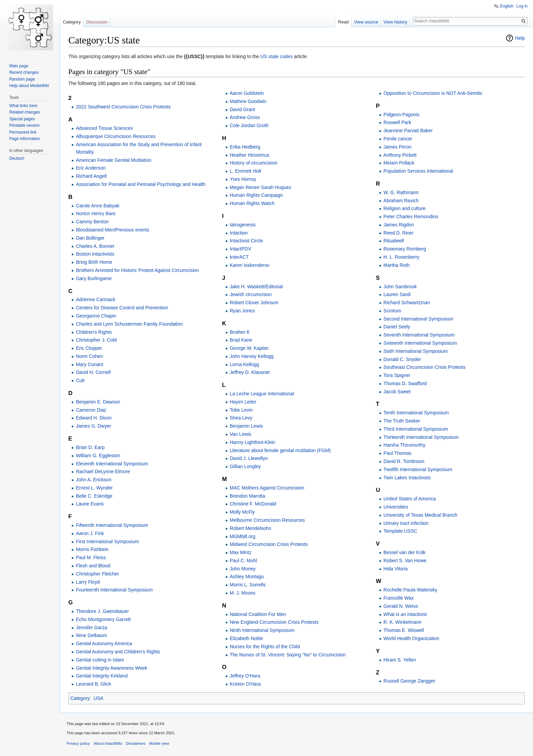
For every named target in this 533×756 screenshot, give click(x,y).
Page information (25, 139)
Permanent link (23, 132)
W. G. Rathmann (401, 192)
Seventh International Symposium (419, 335)
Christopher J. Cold (96, 340)
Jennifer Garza (91, 628)
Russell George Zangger (409, 681)
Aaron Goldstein (247, 93)
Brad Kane (241, 340)
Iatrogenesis (243, 225)
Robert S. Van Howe (405, 561)
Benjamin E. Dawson (98, 402)
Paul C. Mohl (243, 561)
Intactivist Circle (246, 241)
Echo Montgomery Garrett (103, 619)
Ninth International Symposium (262, 630)
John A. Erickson (93, 480)
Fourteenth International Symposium (114, 590)
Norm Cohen (89, 356)
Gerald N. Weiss (401, 606)
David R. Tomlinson (404, 461)
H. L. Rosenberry (401, 257)
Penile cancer (398, 139)
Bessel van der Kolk (405, 552)
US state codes (277, 56)
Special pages (22, 119)
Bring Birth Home (94, 262)
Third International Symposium (416, 429)
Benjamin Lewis (246, 426)
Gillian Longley (245, 466)
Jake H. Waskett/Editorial (256, 287)
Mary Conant (89, 364)
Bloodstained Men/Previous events (113, 230)
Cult (80, 380)
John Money (243, 569)
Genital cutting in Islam (100, 660)
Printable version (24, 125)
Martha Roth (397, 265)
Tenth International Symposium (416, 413)
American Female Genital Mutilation (114, 160)
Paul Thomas (397, 453)
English (507, 6)
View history (395, 22)
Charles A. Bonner (95, 246)
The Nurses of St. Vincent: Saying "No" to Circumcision (288, 655)
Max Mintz (241, 552)
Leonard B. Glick (93, 684)
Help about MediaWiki (29, 86)
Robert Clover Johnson (254, 303)
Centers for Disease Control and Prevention (122, 308)
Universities (396, 507)
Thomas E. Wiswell (404, 630)
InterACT (239, 257)
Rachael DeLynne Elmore (103, 471)
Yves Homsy (243, 179)
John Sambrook (400, 287)
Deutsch (17, 158)
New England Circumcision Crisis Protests (274, 622)
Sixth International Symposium (416, 351)
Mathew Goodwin (248, 101)
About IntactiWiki (108, 743)
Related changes (24, 112)
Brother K (240, 332)
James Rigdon (399, 225)
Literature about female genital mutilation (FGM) (280, 450)
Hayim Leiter (243, 402)
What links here (23, 106)
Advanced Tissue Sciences (104, 128)
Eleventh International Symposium (112, 464)
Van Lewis (241, 434)
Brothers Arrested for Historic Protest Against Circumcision (137, 270)
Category (80, 698)
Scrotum (392, 311)
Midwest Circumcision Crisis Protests (269, 544)
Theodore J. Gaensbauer (102, 611)
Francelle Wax (399, 598)
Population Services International (418, 171)
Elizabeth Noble (246, 638)
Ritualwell (394, 241)
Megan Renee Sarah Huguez (261, 187)
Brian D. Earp (90, 447)
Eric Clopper (89, 348)
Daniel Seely (397, 327)
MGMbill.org (243, 536)
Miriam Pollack (399, 163)
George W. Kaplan (249, 348)
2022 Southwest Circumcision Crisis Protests (123, 107)
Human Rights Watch (252, 203)
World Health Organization (411, 638)
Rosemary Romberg (405, 249)
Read (343, 22)
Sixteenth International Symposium (420, 343)
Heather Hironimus (250, 155)
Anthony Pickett (400, 155)
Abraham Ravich (401, 201)
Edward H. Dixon (94, 418)
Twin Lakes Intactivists (407, 478)
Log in (522, 6)
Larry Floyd (88, 582)
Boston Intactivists (95, 254)
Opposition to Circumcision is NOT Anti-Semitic (433, 93)
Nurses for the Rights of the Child (265, 647)
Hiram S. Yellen (400, 660)
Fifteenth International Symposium (112, 525)
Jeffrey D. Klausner (250, 372)
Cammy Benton (92, 222)
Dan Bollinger (90, 238)
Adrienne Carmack (96, 299)
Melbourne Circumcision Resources (267, 520)
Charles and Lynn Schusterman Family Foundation (129, 324)
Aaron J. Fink (90, 533)
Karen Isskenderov (250, 265)
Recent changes (24, 72)
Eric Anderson (91, 168)
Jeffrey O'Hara (245, 676)
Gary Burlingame (94, 278)
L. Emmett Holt (246, 171)
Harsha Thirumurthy (404, 445)
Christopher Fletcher (97, 574)
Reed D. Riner (399, 233)
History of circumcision (254, 163)
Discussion (97, 22)
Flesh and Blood (93, 566)
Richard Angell (91, 176)
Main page (19, 66)
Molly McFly (242, 512)
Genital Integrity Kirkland (102, 676)
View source (366, 22)
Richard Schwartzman (407, 303)
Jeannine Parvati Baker (408, 131)
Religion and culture (405, 208)
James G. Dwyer (93, 426)
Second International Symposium (418, 319)
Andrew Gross (245, 117)
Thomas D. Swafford (405, 383)
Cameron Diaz (91, 410)
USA (98, 698)
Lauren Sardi (397, 294)
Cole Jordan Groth (249, 125)
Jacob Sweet (397, 392)
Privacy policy (78, 743)
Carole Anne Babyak (98, 206)
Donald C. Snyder (402, 359)
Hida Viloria (396, 569)
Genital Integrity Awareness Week (111, 668)
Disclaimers (136, 743)
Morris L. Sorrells (248, 585)
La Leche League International (262, 394)
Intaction (239, 233)
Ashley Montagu (247, 577)
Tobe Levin (241, 410)
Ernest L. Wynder (94, 488)
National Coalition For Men (258, 614)
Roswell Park (397, 122)
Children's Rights (94, 332)
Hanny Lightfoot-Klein (253, 442)
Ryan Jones (242, 311)
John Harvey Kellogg (252, 356)
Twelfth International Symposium (418, 469)
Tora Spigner (397, 375)
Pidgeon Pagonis (401, 115)
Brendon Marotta (247, 496)
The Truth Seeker (402, 421)
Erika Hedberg (245, 147)
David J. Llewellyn (249, 458)
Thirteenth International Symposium (421, 437)
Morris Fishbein (92, 549)
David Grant (243, 109)
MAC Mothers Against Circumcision (267, 488)
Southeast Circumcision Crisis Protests (424, 367)
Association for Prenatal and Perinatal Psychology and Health (141, 184)
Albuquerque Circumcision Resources (116, 136)
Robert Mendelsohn (251, 528)
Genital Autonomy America (104, 643)
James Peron (397, 147)
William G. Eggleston (98, 456)
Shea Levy (241, 418)
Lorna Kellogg (244, 364)
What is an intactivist (405, 614)
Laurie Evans (90, 504)
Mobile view (159, 743)
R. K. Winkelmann (402, 622)
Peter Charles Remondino (411, 217)
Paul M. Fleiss (91, 557)
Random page (22, 79)
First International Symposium (107, 542)
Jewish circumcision (251, 294)
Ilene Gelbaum (91, 635)
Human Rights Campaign (256, 195)
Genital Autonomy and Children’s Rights (118, 652)
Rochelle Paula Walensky (410, 590)
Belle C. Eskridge (94, 496)
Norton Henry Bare (96, 213)
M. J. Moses (243, 593)
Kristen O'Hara (245, 684)
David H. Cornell (93, 372)
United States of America (410, 499)
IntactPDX (240, 249)
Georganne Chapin (96, 316)
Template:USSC (400, 531)
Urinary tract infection (406, 523)
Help (520, 38)
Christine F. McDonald (253, 504)
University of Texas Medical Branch (420, 515)
